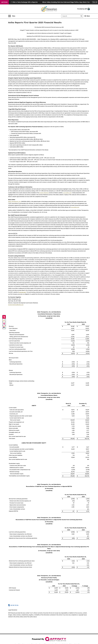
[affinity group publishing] (4, 324)
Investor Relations (44, 193)
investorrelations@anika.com (16, 305)
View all (95, 2)
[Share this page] (87, 16)
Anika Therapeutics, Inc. (14, 201)
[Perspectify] (4, 320)
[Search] (71, 16)
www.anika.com (67, 193)
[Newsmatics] (4, 327)
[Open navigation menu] (12, 16)
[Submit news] (4, 317)
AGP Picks (4, 2)
